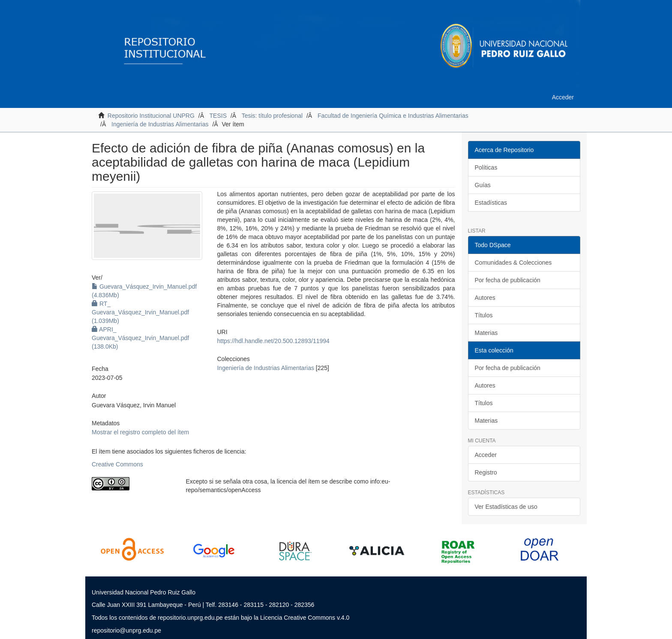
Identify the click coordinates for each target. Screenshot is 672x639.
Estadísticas (491, 203)
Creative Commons (117, 464)
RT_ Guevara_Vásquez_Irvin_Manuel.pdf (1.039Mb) (140, 312)
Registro (486, 472)
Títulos (484, 315)
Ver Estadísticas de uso (506, 507)
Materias (486, 333)
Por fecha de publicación (508, 280)
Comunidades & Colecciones (513, 263)
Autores (485, 298)
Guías (483, 185)
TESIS (218, 116)
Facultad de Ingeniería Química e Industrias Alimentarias (393, 116)
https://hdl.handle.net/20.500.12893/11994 (273, 341)
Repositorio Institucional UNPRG (151, 116)
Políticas (486, 167)
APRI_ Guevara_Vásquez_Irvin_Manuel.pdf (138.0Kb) (140, 338)
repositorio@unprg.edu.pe (126, 630)
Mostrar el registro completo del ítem (140, 432)
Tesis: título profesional (272, 116)
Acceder (486, 455)
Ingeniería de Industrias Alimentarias (160, 124)
